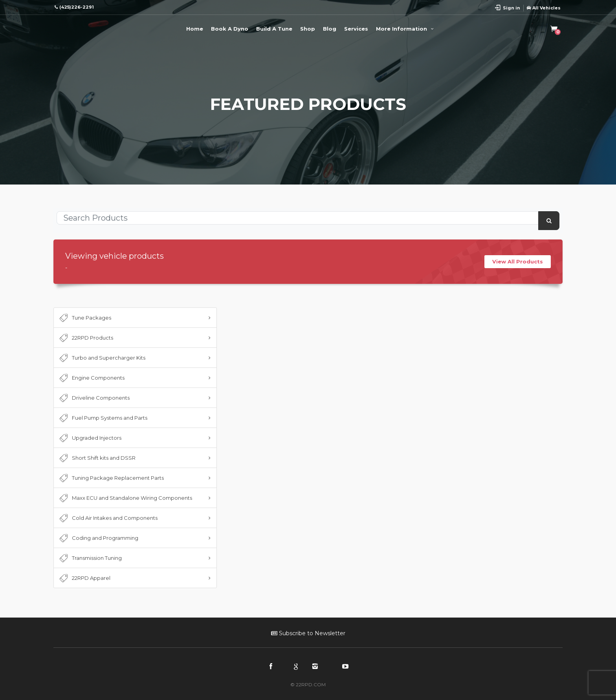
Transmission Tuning (90, 558)
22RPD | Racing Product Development (85, 27)
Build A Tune (274, 29)
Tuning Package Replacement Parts (111, 478)
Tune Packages (84, 318)
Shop (308, 29)
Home (195, 29)
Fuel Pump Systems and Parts (103, 418)
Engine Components (91, 378)
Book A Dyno (230, 29)
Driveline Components (94, 398)
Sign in (511, 8)
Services (356, 29)
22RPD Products (85, 338)
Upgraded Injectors (90, 438)
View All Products (518, 261)
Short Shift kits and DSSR (97, 458)
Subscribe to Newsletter (308, 633)
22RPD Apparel (84, 578)
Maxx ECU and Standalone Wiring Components (125, 498)
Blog (330, 29)
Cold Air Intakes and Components (108, 518)
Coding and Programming (98, 538)
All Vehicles (544, 8)
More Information (406, 29)
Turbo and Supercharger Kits (102, 358)
